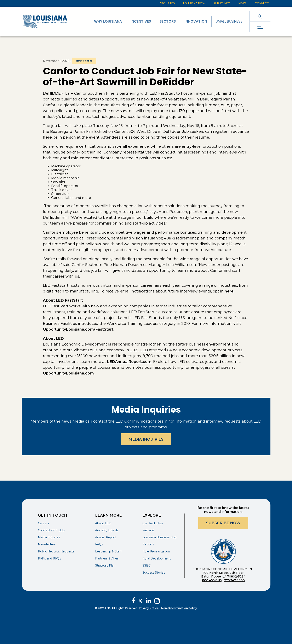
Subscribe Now (223, 523)
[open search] (260, 16)
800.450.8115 (212, 580)
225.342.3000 (234, 580)
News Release (84, 61)
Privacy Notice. (149, 608)
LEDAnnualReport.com (129, 362)
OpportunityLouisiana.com (68, 373)
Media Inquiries (146, 439)
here (47, 137)
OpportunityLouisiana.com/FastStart (78, 329)
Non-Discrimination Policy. (179, 608)
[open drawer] (260, 27)
